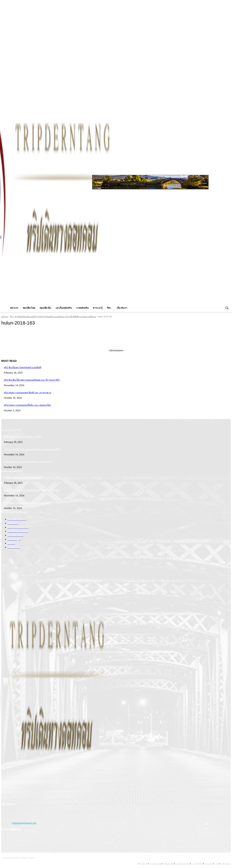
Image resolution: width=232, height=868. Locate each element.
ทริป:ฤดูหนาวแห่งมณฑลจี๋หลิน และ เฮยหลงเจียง (27, 405)
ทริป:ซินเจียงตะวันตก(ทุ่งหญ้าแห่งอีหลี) (23, 367)
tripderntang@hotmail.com (24, 823)
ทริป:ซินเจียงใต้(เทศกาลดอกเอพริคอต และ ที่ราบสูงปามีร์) (32, 380)
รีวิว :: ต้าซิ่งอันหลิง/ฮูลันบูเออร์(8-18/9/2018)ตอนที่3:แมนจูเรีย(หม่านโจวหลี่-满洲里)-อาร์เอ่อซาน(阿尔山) (53, 317)
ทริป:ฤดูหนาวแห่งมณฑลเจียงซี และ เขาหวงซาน (28, 393)
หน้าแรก (5, 317)
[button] (227, 308)
